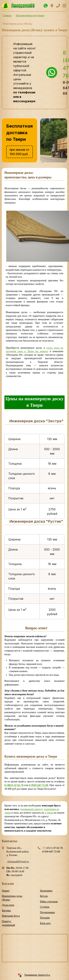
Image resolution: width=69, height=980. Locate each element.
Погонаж (45, 918)
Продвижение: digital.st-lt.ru (37, 975)
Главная (7, 16)
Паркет (6, 891)
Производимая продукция (30, 16)
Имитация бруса (11, 916)
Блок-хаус (45, 923)
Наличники (46, 891)
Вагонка (6, 911)
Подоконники (47, 912)
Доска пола (8, 905)
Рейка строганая (49, 902)
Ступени (45, 907)
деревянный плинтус (31, 809)
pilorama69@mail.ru (18, 862)
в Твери (49, 813)
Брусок (44, 896)
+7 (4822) (53, 848)
